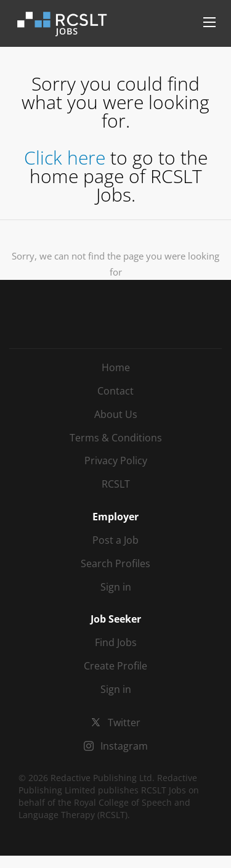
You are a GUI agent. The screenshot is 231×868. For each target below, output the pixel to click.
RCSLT (116, 484)
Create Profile (115, 666)
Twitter (124, 723)
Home (116, 367)
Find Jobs (116, 642)
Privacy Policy (116, 461)
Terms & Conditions (116, 438)
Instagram (124, 746)
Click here (65, 158)
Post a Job (115, 540)
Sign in (116, 587)
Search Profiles (115, 563)
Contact (115, 391)
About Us (116, 414)
